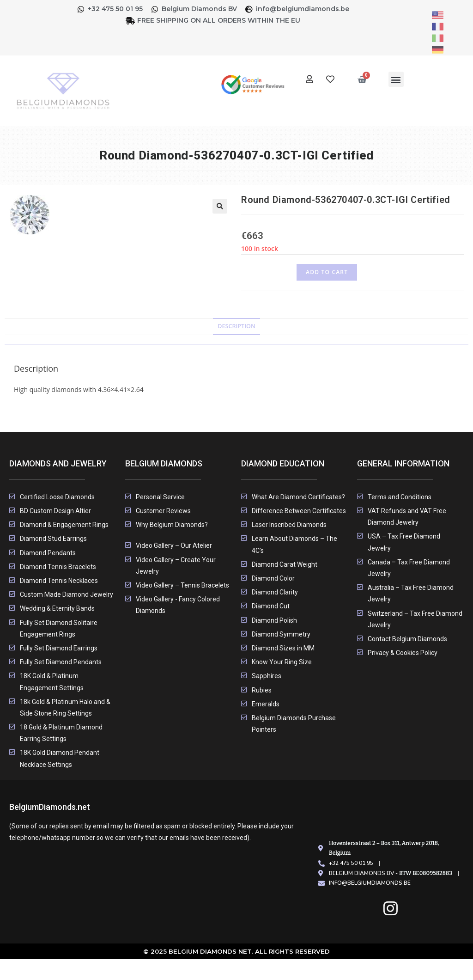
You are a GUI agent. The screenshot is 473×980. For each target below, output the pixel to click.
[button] (396, 79)
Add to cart (327, 272)
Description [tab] (236, 326)
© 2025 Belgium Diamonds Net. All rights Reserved (237, 951)
